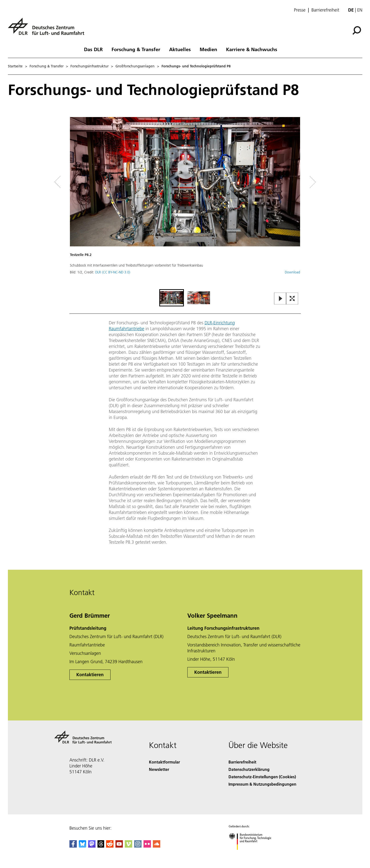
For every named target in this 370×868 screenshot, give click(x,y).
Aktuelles (180, 49)
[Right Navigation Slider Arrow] (295, 182)
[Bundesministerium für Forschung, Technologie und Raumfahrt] (253, 854)
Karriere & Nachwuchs (252, 49)
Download (292, 272)
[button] (185, 202)
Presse (300, 10)
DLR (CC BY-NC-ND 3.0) (113, 272)
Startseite (15, 66)
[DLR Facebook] (73, 846)
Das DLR (93, 49)
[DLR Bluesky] (82, 846)
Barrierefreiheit (325, 10)
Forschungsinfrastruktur (89, 66)
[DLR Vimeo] (129, 846)
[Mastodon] (92, 846)
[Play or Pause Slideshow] (280, 299)
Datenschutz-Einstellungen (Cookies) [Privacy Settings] (262, 777)
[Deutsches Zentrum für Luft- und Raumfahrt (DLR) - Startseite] (48, 29)
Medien (208, 49)
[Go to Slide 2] (199, 298)
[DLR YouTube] (119, 846)
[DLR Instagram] (138, 846)
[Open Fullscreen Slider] (292, 299)
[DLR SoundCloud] (157, 846)
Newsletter (159, 769)
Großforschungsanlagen (135, 66)
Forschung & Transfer (136, 49)
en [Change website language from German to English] (360, 10)
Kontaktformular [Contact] (164, 762)
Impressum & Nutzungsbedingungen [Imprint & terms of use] (262, 784)
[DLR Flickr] (147, 846)
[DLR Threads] (101, 846)
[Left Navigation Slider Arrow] (77, 182)
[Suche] (357, 30)
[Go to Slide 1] (172, 298)
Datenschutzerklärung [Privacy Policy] (249, 769)
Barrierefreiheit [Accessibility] (242, 762)
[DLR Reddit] (110, 846)
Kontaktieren (90, 675)
